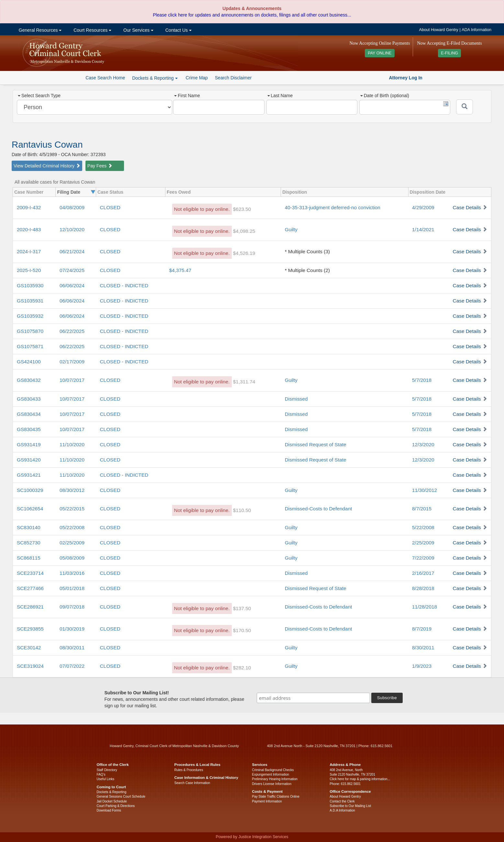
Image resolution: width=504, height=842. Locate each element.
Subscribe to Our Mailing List (351, 806)
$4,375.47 (180, 270)
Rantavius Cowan (47, 145)
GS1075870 (30, 331)
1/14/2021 (423, 229)
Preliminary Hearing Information (275, 779)
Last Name (280, 96)
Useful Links (106, 779)
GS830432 (29, 380)
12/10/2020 (72, 229)
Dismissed (296, 399)
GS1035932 (30, 316)
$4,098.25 (244, 231)
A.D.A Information (342, 810)
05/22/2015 (72, 509)
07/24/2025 (72, 270)
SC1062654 (30, 509)
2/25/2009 (423, 543)
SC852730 (29, 543)
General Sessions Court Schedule (121, 796)
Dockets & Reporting (112, 792)
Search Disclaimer (233, 78)
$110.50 (242, 510)
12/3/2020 (423, 444)
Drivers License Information (272, 784)
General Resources (39, 30)
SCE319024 (30, 666)
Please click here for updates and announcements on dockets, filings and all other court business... (252, 15)
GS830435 (29, 429)
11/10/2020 (72, 444)
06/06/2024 (72, 285)
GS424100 (29, 362)
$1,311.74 (244, 382)
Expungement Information (271, 774)
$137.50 (242, 608)
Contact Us (178, 30)
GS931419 (29, 444)
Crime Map (196, 78)
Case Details (467, 207)
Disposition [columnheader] (295, 192)
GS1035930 (30, 285)
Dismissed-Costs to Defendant (319, 509)
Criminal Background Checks (273, 770)
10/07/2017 (72, 380)
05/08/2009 (72, 558)
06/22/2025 (72, 331)
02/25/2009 (72, 543)
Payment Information (267, 801)
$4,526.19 (244, 253)
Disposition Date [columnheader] (428, 192)
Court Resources (92, 30)
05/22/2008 (72, 527)
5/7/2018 (422, 380)
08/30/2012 (72, 490)
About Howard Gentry (439, 30)
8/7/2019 (422, 629)
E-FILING (449, 53)
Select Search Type (39, 96)
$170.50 (242, 630)
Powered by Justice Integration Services (252, 837)
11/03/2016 (72, 573)
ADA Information (476, 30)
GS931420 (29, 460)
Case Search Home (105, 78)
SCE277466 (30, 588)
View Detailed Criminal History (47, 166)
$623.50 (242, 209)
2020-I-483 (29, 229)
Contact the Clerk (342, 801)
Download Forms (109, 810)
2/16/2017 (423, 573)
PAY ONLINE (380, 53)
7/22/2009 (423, 558)
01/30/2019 (72, 629)
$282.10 (242, 668)
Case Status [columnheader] (110, 192)
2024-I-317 (29, 251)
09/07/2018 (72, 607)
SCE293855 (30, 629)
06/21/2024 (72, 251)
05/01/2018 (72, 588)
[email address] (313, 698)
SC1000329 (30, 490)
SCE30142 (29, 648)
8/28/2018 (423, 588)
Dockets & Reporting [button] (155, 78)
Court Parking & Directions (116, 806)
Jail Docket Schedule (112, 801)
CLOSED (110, 207)
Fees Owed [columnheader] (179, 192)
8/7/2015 (422, 509)
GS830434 (29, 414)
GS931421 (29, 475)
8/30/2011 (423, 648)
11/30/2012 (425, 490)
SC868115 (29, 558)
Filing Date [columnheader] (69, 192)
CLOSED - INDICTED (124, 285)
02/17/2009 (72, 362)
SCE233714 (30, 573)
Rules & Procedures (189, 770)
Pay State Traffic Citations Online (276, 796)
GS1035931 (30, 301)
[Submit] (465, 107)
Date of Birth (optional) (385, 96)
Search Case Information (192, 783)
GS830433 (29, 399)
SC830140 (29, 527)
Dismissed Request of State (316, 444)
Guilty (291, 229)
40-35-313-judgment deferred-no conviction (333, 207)
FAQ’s (101, 774)
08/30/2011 (72, 648)
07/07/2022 (72, 666)
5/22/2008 (423, 527)
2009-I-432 (29, 207)
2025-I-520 (29, 270)
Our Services (138, 30)
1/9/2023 (422, 666)
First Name (187, 96)
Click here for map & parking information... (360, 779)
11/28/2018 (425, 607)
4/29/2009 (423, 207)
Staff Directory (107, 770)
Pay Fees (100, 166)
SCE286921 (30, 607)
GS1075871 (30, 346)
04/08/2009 (72, 207)
